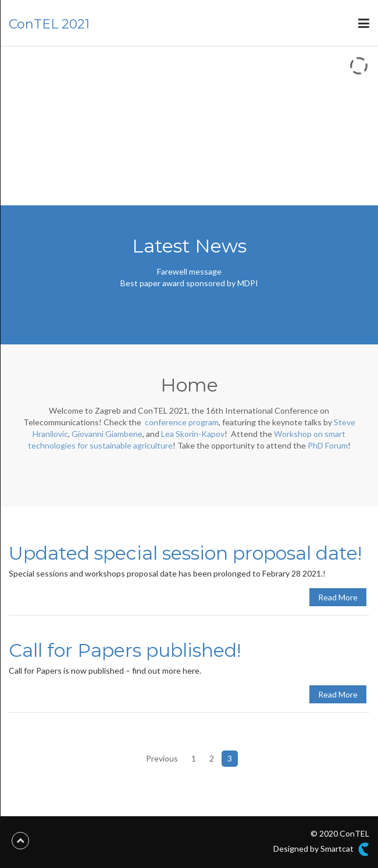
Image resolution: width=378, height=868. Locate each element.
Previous (162, 758)
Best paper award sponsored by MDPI (189, 283)
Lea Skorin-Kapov (193, 434)
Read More (338, 597)
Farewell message (189, 271)
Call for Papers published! (125, 650)
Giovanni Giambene (107, 434)
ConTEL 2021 (49, 24)
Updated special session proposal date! (185, 553)
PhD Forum (328, 445)
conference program (182, 422)
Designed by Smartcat (321, 849)
